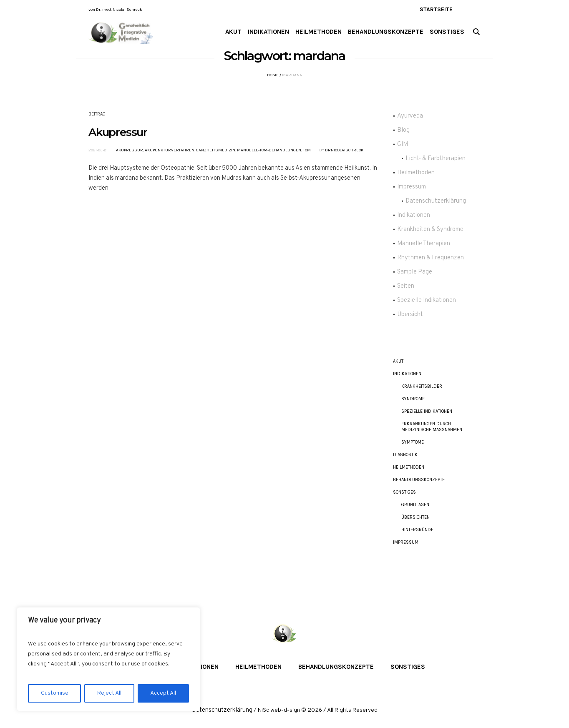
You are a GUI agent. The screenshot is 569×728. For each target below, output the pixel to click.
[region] (108, 659)
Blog (403, 130)
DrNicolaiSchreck (344, 150)
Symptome (413, 442)
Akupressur (118, 132)
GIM (403, 144)
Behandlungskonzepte (419, 480)
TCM (307, 150)
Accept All (163, 693)
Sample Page (415, 272)
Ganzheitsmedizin (216, 150)
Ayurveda (410, 116)
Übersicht (410, 315)
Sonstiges (404, 492)
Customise (55, 693)
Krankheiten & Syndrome (430, 230)
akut (398, 361)
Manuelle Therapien (424, 244)
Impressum (412, 187)
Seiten (406, 286)
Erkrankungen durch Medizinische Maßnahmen (432, 427)
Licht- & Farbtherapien (436, 159)
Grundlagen (415, 505)
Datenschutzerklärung (436, 201)
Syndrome (413, 399)
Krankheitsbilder (422, 386)
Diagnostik (405, 455)
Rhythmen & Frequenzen (431, 258)
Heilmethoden (416, 173)
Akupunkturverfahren (170, 150)
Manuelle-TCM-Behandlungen (269, 150)
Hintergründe (417, 530)
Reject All (109, 693)
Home (273, 75)
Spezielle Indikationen (427, 300)
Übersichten (415, 517)
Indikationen (414, 215)
